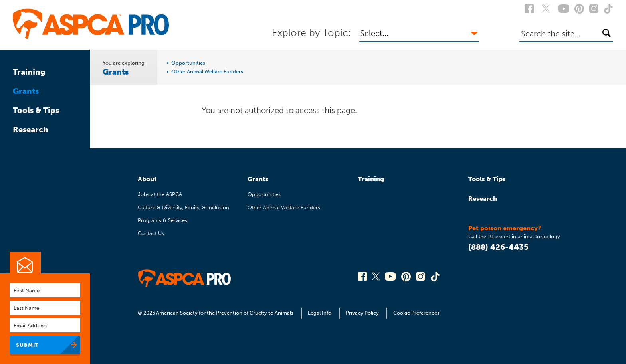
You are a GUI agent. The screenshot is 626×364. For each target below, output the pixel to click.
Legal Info (320, 313)
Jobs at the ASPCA (160, 194)
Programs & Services (162, 220)
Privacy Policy (362, 313)
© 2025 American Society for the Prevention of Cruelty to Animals (216, 313)
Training (29, 72)
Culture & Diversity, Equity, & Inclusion (183, 207)
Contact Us (151, 233)
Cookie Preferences (416, 313)
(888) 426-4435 (498, 247)
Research (31, 129)
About (147, 179)
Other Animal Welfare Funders (207, 72)
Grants (26, 91)
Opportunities (188, 63)
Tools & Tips (36, 110)
